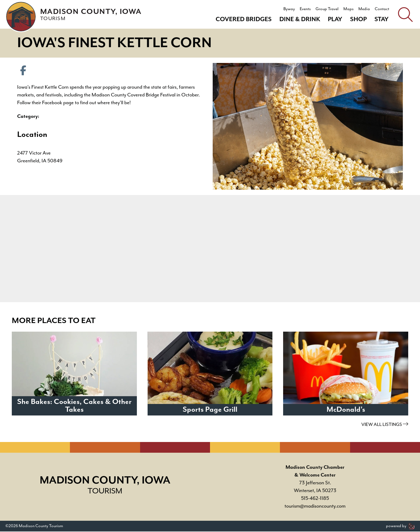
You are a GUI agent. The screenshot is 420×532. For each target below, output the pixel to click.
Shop (358, 19)
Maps (348, 9)
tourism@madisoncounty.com (315, 507)
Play (335, 19)
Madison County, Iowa (92, 15)
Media (364, 9)
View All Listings (385, 425)
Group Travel (327, 9)
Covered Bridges (244, 19)
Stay (382, 19)
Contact (382, 9)
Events (305, 9)
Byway (289, 9)
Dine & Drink (300, 19)
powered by (400, 527)
